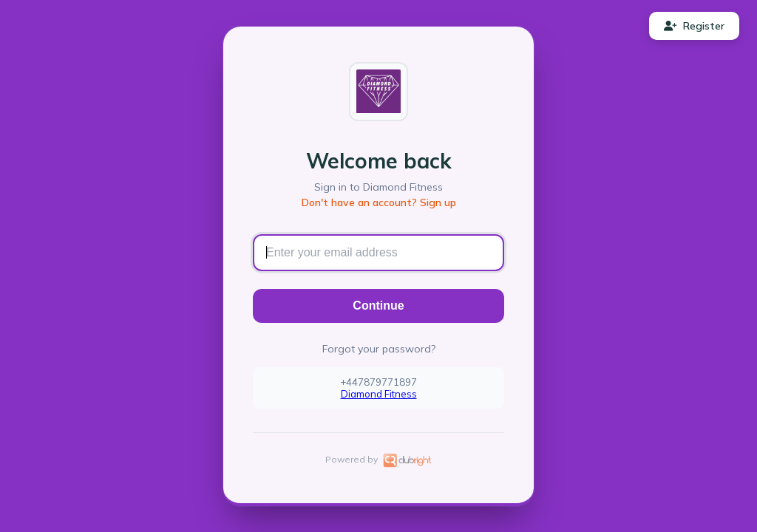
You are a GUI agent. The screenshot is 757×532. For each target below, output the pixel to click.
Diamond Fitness (379, 394)
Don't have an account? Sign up (379, 202)
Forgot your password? (379, 349)
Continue (378, 306)
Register (694, 26)
